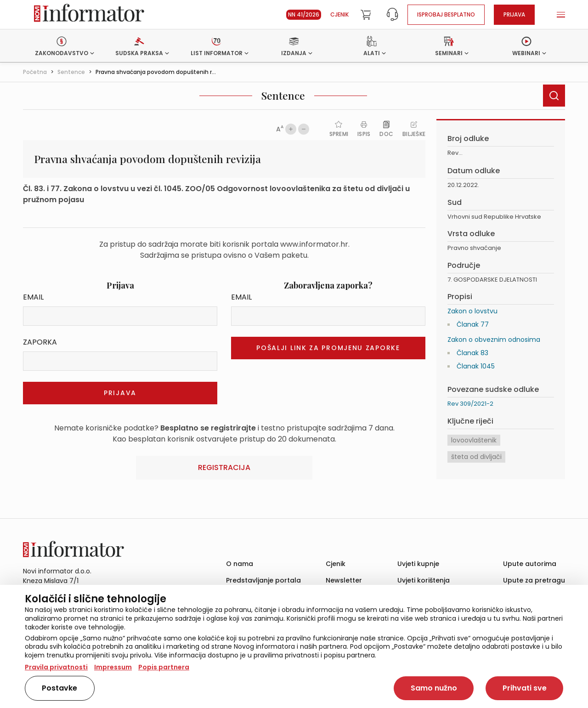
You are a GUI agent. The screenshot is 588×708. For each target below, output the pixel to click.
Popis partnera (164, 667)
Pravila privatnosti (56, 667)
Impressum (113, 667)
